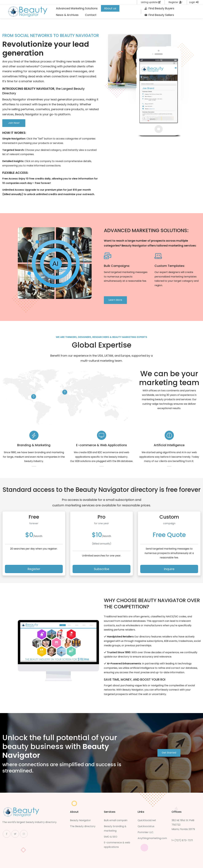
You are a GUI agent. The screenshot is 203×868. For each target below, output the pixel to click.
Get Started (169, 753)
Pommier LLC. (146, 832)
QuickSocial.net (147, 820)
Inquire (169, 569)
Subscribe (102, 569)
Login (194, 2)
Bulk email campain (116, 820)
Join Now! (14, 123)
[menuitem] (77, 8)
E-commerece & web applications (117, 845)
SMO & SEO (111, 837)
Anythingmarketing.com (152, 838)
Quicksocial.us (146, 826)
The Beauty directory (83, 826)
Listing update (151, 2)
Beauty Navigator (80, 820)
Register (175, 2)
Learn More (115, 300)
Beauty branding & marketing (115, 828)
